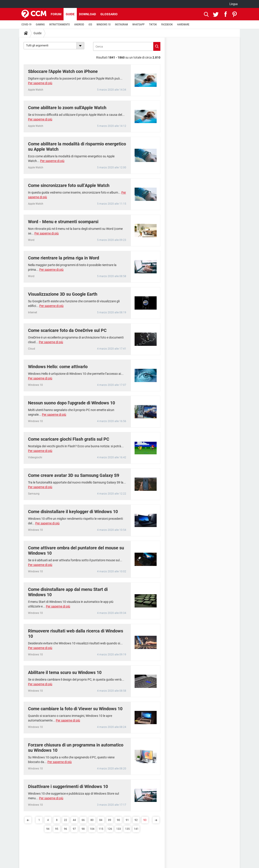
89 (110, 820)
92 (136, 820)
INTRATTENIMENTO (60, 25)
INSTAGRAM (121, 25)
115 (101, 829)
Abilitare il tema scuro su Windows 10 (65, 672)
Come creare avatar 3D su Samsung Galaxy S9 (74, 475)
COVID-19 (26, 25)
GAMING (40, 25)
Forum (56, 14)
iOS (90, 25)
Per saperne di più (40, 83)
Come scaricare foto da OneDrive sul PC (67, 330)
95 (57, 829)
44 (74, 820)
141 (136, 829)
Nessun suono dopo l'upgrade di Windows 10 (71, 403)
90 (118, 820)
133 (119, 829)
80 (92, 820)
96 (66, 829)
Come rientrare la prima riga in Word (64, 258)
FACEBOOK (167, 25)
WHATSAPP (138, 25)
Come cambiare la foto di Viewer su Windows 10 (75, 709)
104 (92, 829)
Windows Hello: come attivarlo (58, 367)
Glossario (109, 14)
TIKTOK (153, 25)
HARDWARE (183, 25)
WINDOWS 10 (103, 25)
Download (87, 14)
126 (110, 829)
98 (83, 829)
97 (74, 829)
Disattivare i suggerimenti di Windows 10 (68, 786)
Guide (70, 14)
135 (127, 829)
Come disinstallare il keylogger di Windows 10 (73, 512)
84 (101, 820)
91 (127, 820)
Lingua (234, 4)
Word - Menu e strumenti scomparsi (63, 222)
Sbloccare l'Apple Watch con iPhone (63, 71)
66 (83, 820)
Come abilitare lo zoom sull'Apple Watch (67, 108)
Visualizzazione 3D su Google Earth (63, 294)
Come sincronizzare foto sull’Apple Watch (69, 185)
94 (48, 829)
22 (66, 820)
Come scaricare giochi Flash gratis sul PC (69, 439)
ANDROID (79, 25)
